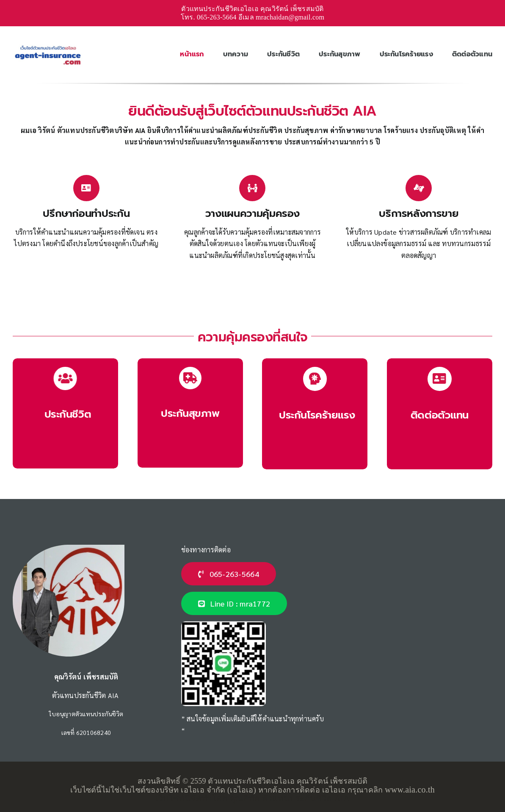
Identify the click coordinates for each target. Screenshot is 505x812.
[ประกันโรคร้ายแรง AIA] (315, 414)
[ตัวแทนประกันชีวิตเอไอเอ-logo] (48, 45)
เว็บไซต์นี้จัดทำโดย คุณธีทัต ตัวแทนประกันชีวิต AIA (252, 798)
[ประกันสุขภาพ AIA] (190, 413)
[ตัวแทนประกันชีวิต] (440, 414)
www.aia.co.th (410, 790)
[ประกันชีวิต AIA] (65, 413)
